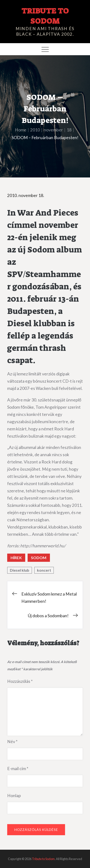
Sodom (39, 558)
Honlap (14, 796)
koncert (44, 570)
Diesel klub (20, 570)
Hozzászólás (20, 681)
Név (12, 742)
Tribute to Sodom (45, 16)
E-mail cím (18, 769)
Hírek (16, 558)
